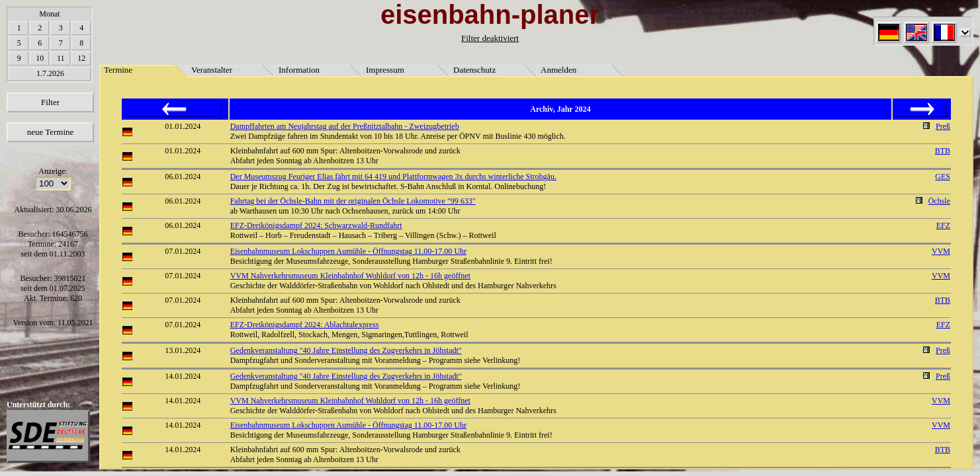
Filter (50, 102)
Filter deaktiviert (490, 38)
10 (40, 58)
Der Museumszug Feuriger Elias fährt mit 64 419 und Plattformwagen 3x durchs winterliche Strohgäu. (393, 177)
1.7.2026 (50, 73)
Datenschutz (474, 70)
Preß (943, 126)
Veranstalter (212, 70)
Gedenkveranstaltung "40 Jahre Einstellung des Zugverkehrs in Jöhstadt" (346, 350)
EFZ (943, 225)
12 (81, 58)
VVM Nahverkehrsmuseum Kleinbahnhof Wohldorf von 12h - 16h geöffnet (350, 276)
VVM (941, 251)
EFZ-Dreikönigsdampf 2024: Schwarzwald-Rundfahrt (316, 225)
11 (61, 58)
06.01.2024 (183, 177)
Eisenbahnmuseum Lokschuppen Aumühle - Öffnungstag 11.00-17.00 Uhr (348, 251)
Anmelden (558, 70)
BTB (943, 151)
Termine (118, 70)
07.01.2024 (183, 251)
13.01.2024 (183, 350)
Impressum (385, 70)
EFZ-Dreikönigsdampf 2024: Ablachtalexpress (305, 325)
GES (943, 177)
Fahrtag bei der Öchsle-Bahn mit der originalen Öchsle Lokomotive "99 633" (353, 201)
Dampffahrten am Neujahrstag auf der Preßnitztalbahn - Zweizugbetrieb (345, 126)
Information (299, 70)
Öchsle (939, 201)
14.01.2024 (183, 376)
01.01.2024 (183, 126)
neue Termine (51, 132)
